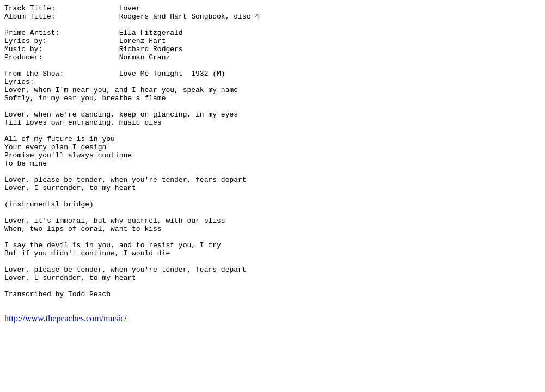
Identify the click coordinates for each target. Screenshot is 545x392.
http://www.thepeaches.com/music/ (66, 379)
